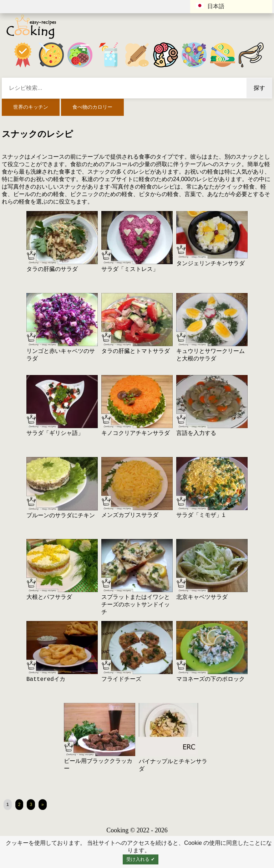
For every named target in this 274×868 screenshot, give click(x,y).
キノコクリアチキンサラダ (136, 433)
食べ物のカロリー (92, 107)
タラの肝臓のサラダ (52, 269)
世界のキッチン (31, 107)
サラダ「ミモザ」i (201, 515)
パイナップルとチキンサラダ (173, 766)
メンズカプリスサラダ (130, 515)
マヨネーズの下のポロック (210, 679)
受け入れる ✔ (141, 859)
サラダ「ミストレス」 (130, 269)
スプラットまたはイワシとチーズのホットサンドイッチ (136, 605)
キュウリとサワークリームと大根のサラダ (210, 355)
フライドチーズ (121, 679)
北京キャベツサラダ (202, 597)
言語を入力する (196, 433)
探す (259, 88)
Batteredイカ (46, 679)
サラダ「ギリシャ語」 (55, 433)
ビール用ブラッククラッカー (98, 765)
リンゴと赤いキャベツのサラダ (61, 355)
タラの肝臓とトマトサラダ (136, 351)
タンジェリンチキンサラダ (210, 264)
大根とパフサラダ (49, 597)
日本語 (210, 6)
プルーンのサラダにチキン (61, 516)
